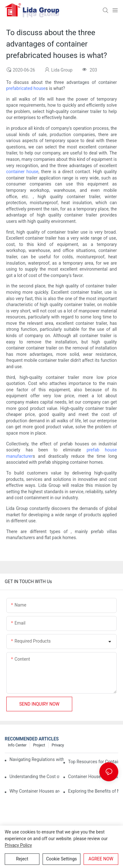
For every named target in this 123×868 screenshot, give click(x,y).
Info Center (17, 745)
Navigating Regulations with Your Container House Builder (37, 759)
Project (39, 745)
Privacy (58, 745)
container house (22, 172)
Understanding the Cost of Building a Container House (35, 777)
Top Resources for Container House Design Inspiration (93, 762)
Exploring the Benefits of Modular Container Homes (93, 791)
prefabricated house (26, 88)
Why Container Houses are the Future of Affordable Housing (35, 791)
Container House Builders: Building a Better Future (93, 777)
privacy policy (18, 845)
